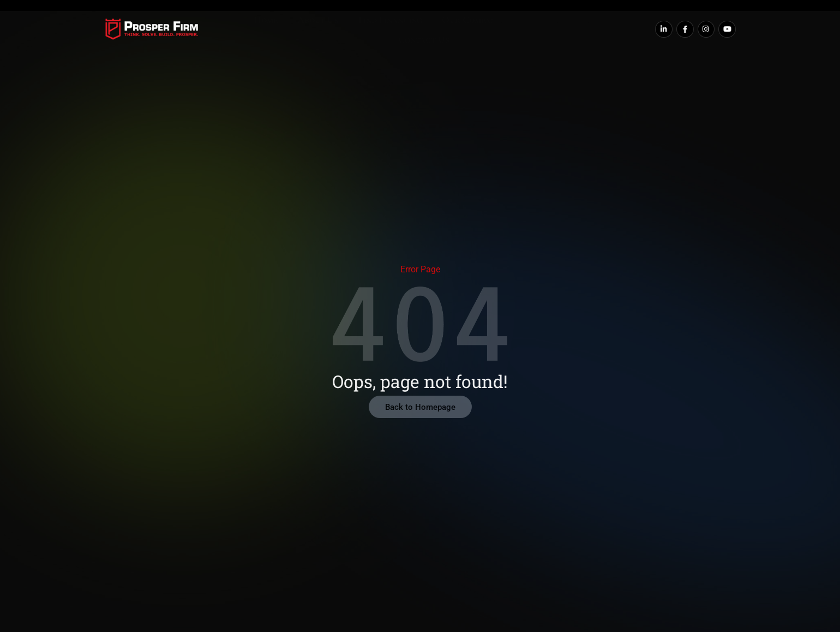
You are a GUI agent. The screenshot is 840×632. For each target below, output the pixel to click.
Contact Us (579, 29)
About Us (293, 29)
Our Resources (509, 29)
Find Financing (356, 29)
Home (249, 29)
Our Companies (432, 29)
